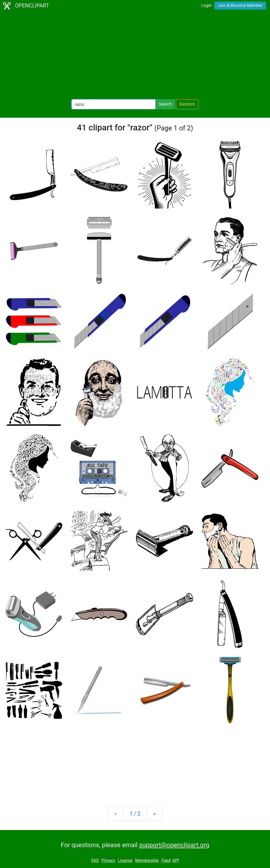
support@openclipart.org (174, 845)
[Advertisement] (135, 55)
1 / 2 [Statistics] (135, 814)
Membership (147, 860)
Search (165, 104)
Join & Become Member (240, 5)
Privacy (108, 860)
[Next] (154, 814)
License (125, 860)
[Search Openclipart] (114, 104)
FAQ (95, 860)
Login (206, 5)
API (175, 860)
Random (187, 104)
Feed (166, 860)
